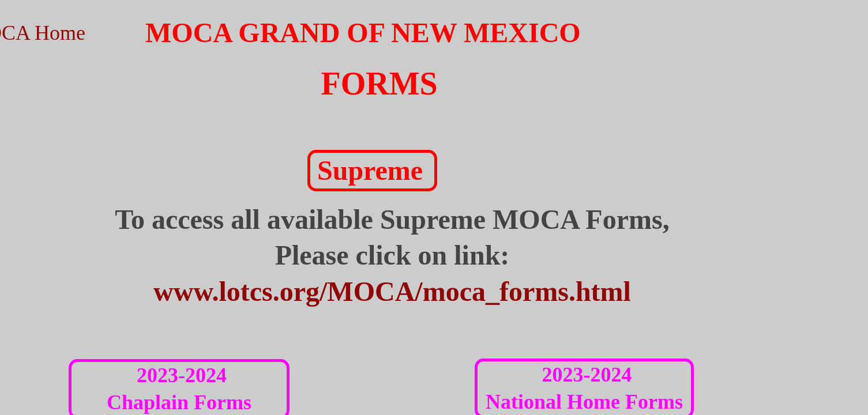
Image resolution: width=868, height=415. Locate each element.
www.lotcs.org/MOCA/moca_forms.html (392, 291)
